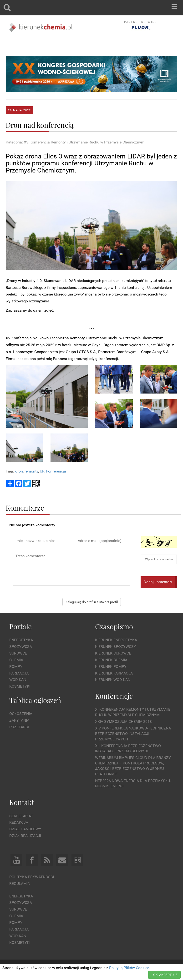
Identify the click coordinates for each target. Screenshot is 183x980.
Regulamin (20, 884)
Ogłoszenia (21, 714)
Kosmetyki (20, 686)
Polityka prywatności (32, 877)
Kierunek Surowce (113, 653)
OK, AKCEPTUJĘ (165, 975)
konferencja (56, 471)
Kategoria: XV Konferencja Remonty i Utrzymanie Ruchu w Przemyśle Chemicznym (75, 142)
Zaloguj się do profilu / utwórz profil (92, 602)
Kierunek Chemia (111, 660)
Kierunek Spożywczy (116, 647)
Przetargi (19, 727)
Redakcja (19, 822)
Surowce (18, 653)
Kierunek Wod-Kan (113, 680)
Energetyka (21, 640)
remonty (31, 471)
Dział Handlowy (25, 829)
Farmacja (19, 673)
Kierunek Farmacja (114, 673)
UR (42, 471)
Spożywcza (21, 647)
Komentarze (25, 508)
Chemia (16, 660)
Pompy (16, 667)
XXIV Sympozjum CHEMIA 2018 (123, 721)
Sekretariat (21, 816)
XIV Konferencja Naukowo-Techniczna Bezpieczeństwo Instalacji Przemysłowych (133, 734)
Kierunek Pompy (111, 667)
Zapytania (19, 720)
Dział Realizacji (25, 836)
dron (19, 471)
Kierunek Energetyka (116, 640)
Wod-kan (18, 680)
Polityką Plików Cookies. (130, 968)
